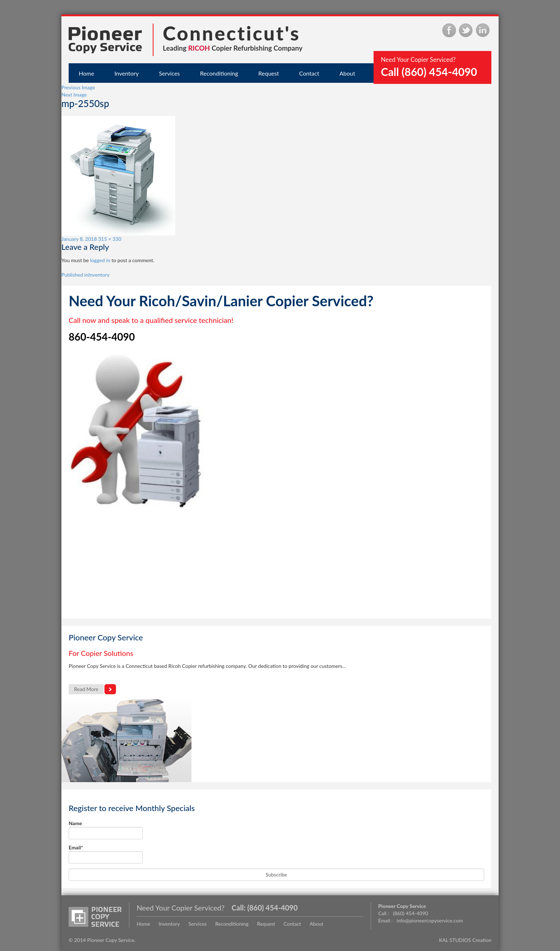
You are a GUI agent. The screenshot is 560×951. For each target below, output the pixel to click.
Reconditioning (219, 73)
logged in (100, 260)
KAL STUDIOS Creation (465, 940)
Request (269, 73)
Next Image (74, 95)
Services (169, 73)
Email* (106, 854)
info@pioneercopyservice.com (430, 920)
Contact (309, 73)
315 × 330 (110, 239)
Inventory (127, 73)
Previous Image (78, 87)
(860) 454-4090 (272, 908)
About (347, 73)
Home (87, 73)
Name (106, 830)
